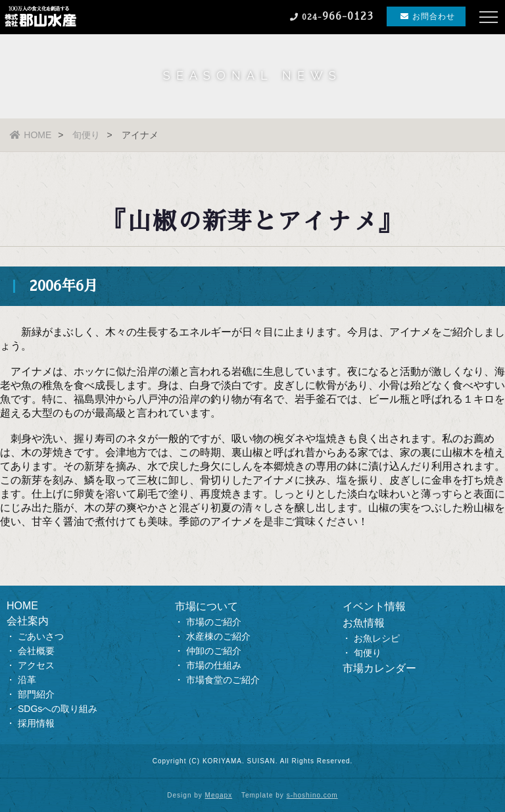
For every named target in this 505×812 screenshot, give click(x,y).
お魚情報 (364, 623)
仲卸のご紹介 (214, 651)
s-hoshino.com (312, 795)
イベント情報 (374, 606)
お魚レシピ (377, 638)
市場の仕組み (214, 665)
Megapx (219, 795)
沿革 (27, 680)
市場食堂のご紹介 (223, 680)
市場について (206, 606)
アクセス (36, 665)
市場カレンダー (379, 668)
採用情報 (36, 723)
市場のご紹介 (214, 622)
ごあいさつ (41, 636)
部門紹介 (36, 694)
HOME (31, 135)
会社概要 (36, 651)
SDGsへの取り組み (58, 709)
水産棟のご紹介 (218, 636)
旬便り (86, 135)
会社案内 (28, 621)
